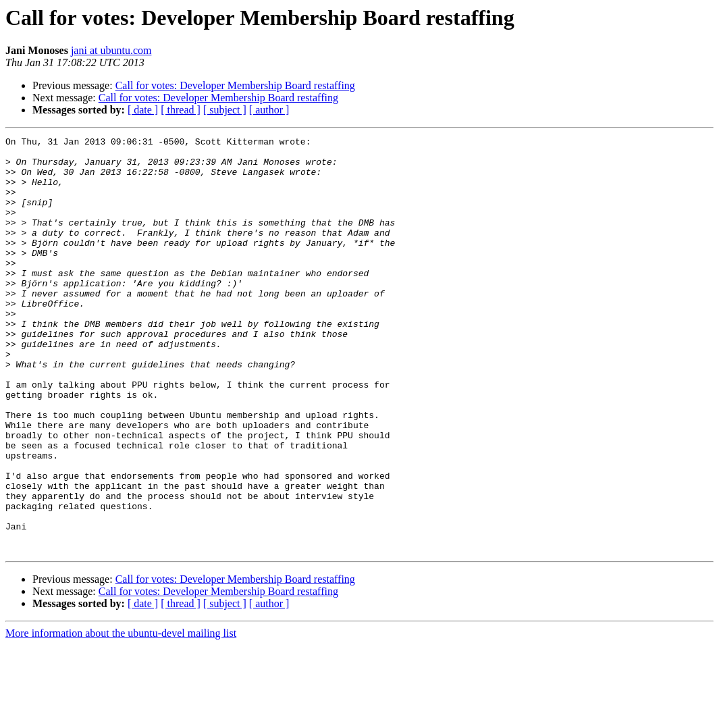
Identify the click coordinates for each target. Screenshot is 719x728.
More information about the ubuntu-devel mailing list (121, 716)
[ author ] (269, 110)
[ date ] (143, 110)
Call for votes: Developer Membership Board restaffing (235, 85)
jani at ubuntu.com (111, 50)
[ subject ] (225, 110)
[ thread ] (181, 110)
